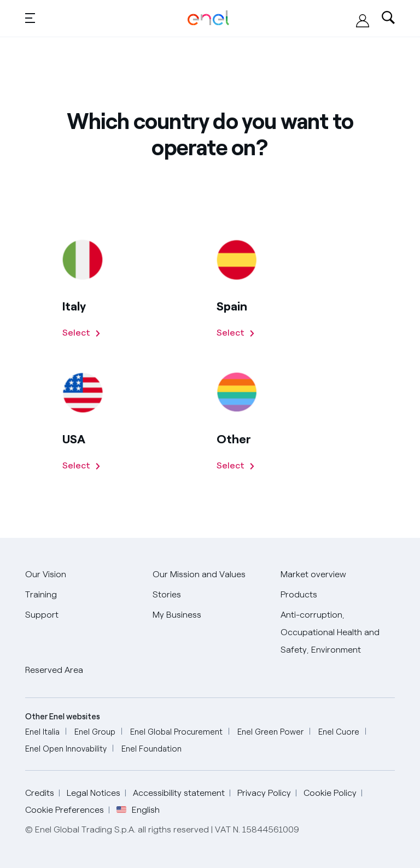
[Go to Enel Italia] (42, 732)
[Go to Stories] (167, 595)
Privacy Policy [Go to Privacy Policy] (264, 793)
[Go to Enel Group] (95, 732)
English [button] (138, 810)
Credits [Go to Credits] (40, 793)
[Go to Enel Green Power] (270, 732)
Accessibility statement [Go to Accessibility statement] (179, 793)
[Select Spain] (236, 333)
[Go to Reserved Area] (54, 670)
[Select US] (82, 466)
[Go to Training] (41, 595)
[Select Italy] (82, 333)
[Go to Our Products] (299, 595)
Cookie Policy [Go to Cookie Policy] (330, 793)
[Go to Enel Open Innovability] (66, 749)
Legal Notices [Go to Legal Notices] (94, 793)
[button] (30, 17)
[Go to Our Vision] (46, 575)
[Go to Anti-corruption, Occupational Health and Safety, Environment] (338, 633)
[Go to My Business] (177, 615)
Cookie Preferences (65, 810)
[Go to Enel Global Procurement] (176, 732)
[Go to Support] (42, 615)
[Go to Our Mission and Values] (199, 575)
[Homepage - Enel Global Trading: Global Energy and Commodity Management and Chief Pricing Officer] (208, 18)
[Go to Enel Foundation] (151, 749)
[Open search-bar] (388, 19)
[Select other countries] (236, 466)
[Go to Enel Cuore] (339, 732)
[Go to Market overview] (313, 575)
